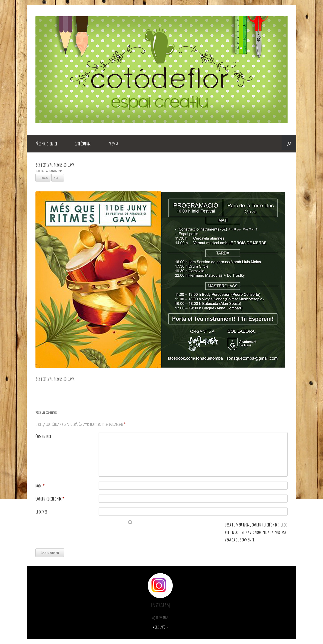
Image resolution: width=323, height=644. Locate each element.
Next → (58, 178)
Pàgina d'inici (46, 144)
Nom (40, 486)
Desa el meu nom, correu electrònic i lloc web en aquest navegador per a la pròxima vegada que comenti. (256, 532)
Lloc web (41, 512)
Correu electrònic (50, 499)
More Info (160, 627)
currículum (83, 144)
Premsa (113, 144)
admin (59, 171)
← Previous (43, 178)
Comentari (43, 436)
